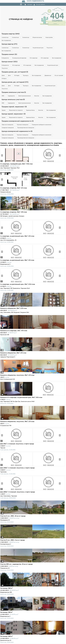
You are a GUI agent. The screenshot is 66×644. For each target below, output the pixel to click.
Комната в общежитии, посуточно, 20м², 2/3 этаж (17, 375)
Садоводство (11, 96)
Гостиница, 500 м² (6, 588)
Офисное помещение (7, 125)
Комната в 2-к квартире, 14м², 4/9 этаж (14, 331)
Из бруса (4, 79)
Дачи (9, 76)
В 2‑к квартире (34, 58)
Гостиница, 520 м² (6, 612)
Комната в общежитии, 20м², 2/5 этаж (13, 353)
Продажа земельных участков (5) (14, 92)
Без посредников (6, 40)
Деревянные (48, 76)
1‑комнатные (5, 37)
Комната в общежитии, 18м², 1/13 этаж (14, 308)
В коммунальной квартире (19, 58)
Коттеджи (17, 76)
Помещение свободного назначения (42, 125)
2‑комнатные (15, 37)
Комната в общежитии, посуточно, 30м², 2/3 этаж (17, 422)
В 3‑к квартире (45, 58)
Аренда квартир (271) (9, 44)
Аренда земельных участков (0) (13, 100)
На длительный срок (38, 48)
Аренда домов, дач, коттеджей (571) (15, 82)
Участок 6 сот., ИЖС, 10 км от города (13, 516)
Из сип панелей (59, 76)
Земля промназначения (24, 96)
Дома (3, 76)
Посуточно (50, 48)
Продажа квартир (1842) (11, 34)
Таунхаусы (26, 76)
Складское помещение (8, 128)
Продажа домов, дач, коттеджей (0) (15, 72)
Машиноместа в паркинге (16, 110)
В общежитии (5, 58)
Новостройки (49, 37)
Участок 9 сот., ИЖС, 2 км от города (13, 540)
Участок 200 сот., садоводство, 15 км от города (16, 564)
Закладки (28, 4)
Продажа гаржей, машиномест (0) (14, 107)
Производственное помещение (26, 128)
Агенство (37, 96)
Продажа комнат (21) (9, 54)
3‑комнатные (26, 37)
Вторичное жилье (37, 37)
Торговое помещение (23, 125)
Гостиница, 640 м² (6, 636)
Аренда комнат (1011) (10, 62)
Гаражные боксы (30, 110)
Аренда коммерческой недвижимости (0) (17, 131)
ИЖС (3, 96)
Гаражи (4, 110)
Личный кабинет (39, 4)
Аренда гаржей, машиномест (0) (14, 114)
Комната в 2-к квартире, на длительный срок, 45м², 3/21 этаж (21, 398)
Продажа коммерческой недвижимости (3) (18, 121)
